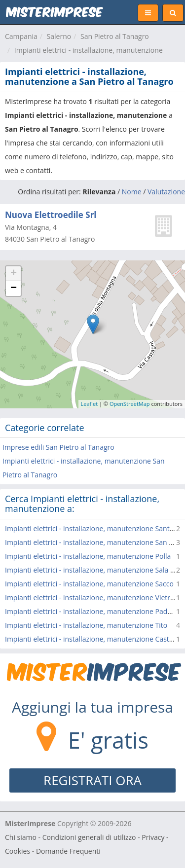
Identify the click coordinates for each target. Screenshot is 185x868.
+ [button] (14, 274)
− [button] (14, 289)
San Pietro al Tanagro (115, 36)
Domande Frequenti (68, 851)
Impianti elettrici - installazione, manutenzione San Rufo (94, 542)
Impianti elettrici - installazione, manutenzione (89, 50)
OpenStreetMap (130, 404)
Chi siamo (21, 837)
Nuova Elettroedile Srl (51, 215)
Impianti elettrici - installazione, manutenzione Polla (88, 556)
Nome (132, 192)
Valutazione (166, 192)
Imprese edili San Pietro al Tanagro (58, 447)
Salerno (59, 36)
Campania (21, 36)
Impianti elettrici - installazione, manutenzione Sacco (89, 584)
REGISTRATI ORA (92, 780)
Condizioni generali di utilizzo (89, 837)
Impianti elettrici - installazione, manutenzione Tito (86, 625)
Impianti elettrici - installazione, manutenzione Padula (91, 611)
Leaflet (90, 404)
